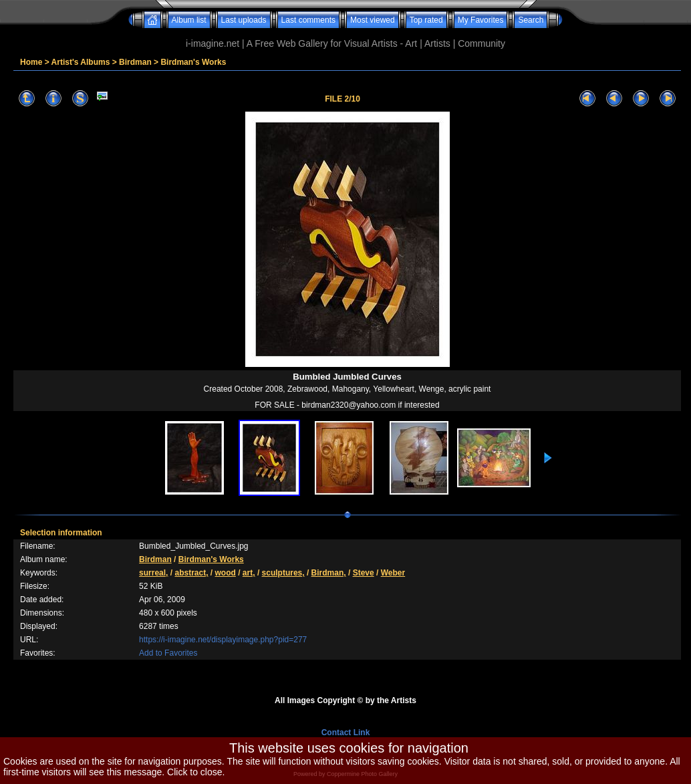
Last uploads (244, 20)
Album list (189, 20)
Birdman (135, 62)
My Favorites (481, 20)
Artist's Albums (81, 62)
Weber (393, 573)
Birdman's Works (193, 62)
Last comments (308, 20)
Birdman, (329, 573)
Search (531, 20)
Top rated (426, 20)
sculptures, (283, 573)
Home (31, 62)
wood (226, 573)
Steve (364, 573)
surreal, (153, 573)
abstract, (191, 573)
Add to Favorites (168, 653)
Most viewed (373, 20)
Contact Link (346, 733)
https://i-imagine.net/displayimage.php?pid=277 (223, 640)
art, (249, 573)
